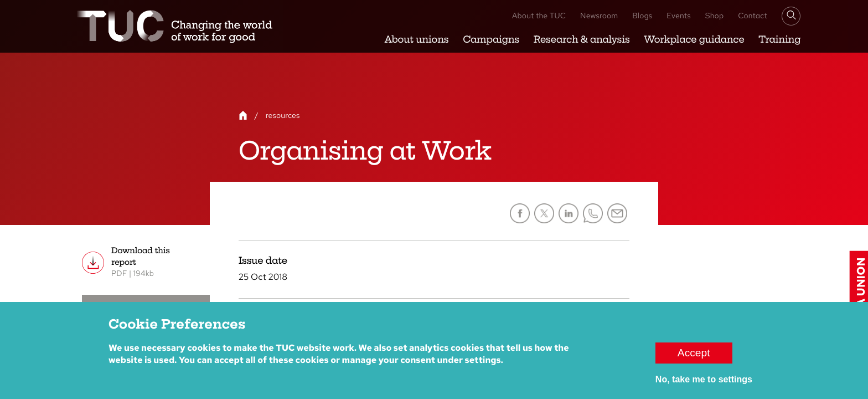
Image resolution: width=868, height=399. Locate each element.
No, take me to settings (704, 385)
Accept (694, 358)
